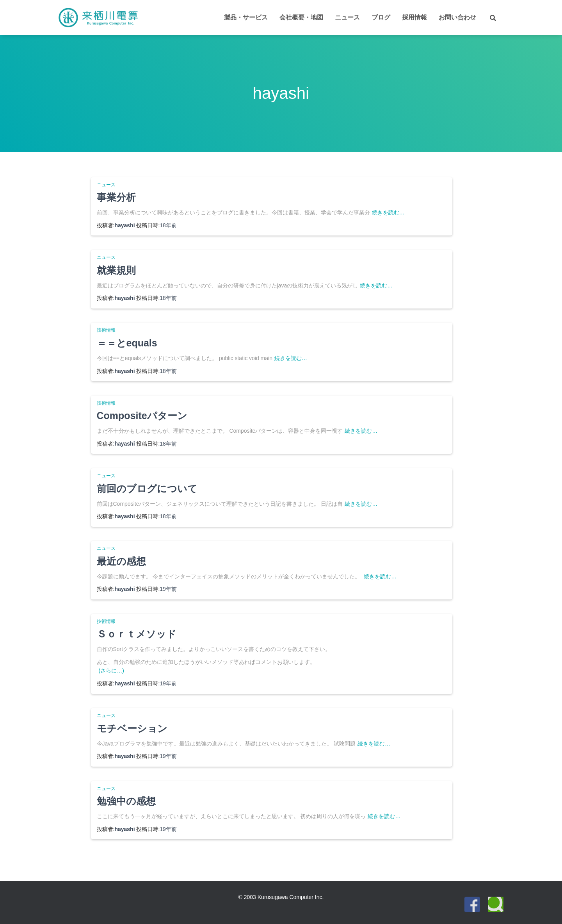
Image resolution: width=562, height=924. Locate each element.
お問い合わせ (457, 17)
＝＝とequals (127, 343)
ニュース (347, 17)
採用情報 (414, 17)
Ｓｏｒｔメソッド (137, 634)
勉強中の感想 (126, 801)
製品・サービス (246, 17)
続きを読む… (388, 212)
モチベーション (132, 728)
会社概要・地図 (301, 17)
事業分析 (116, 197)
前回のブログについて (147, 489)
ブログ (381, 17)
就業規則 (116, 270)
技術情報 (106, 330)
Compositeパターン (142, 416)
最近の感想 (121, 561)
